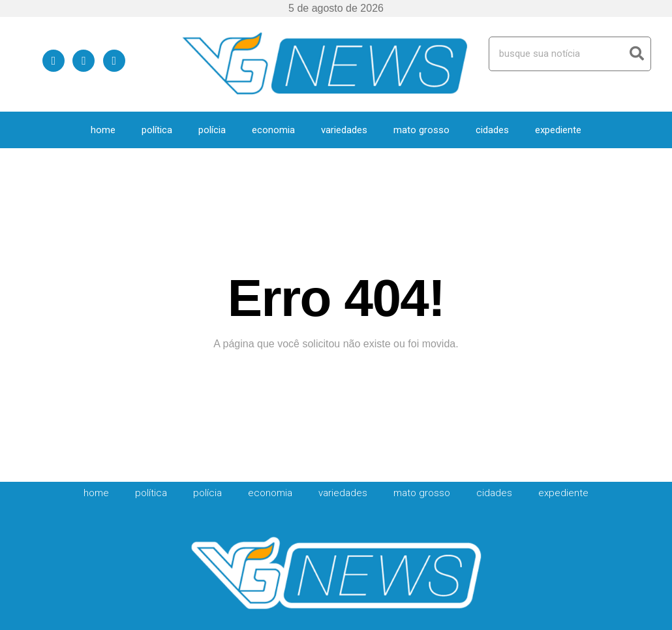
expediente (558, 130)
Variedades (344, 130)
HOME (103, 130)
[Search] (636, 54)
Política (157, 130)
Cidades (492, 130)
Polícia (212, 130)
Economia (273, 130)
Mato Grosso (421, 130)
